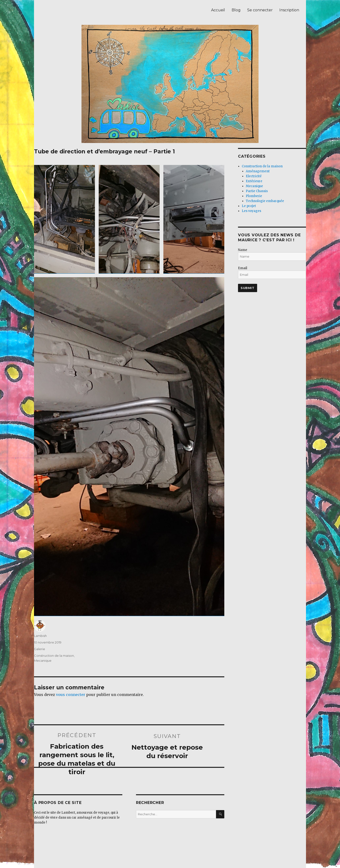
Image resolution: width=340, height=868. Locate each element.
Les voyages (251, 211)
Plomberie (254, 196)
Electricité (254, 176)
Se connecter (260, 10)
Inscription (289, 10)
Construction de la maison (54, 656)
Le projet (249, 206)
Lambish (40, 636)
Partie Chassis (257, 191)
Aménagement (258, 171)
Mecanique (43, 661)
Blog (236, 10)
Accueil (218, 10)
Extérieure (254, 181)
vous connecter (71, 695)
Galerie (40, 649)
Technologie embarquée (265, 201)
